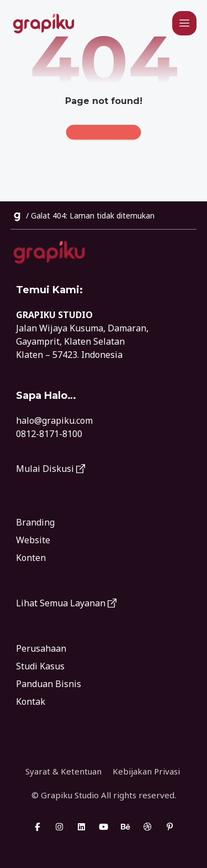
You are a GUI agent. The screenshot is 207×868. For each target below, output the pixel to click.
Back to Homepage (103, 132)
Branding (35, 522)
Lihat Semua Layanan (66, 603)
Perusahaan (41, 648)
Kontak (31, 701)
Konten (31, 558)
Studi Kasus (40, 666)
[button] (184, 23)
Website (33, 540)
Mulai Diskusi (51, 469)
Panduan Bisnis (49, 684)
